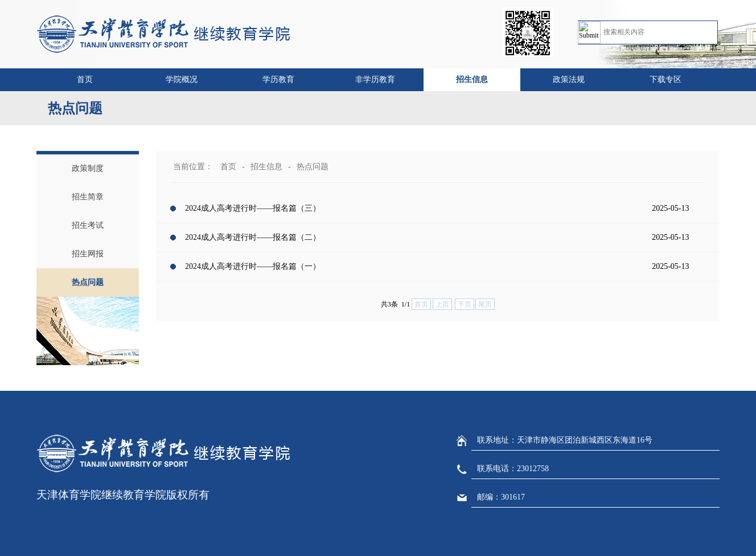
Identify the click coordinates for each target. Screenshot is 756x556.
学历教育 (278, 79)
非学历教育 (375, 79)
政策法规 (569, 79)
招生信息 (472, 79)
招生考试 (88, 225)
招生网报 (88, 254)
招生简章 (88, 197)
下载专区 (665, 79)
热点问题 (88, 282)
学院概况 (182, 79)
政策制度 (88, 168)
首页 (85, 79)
